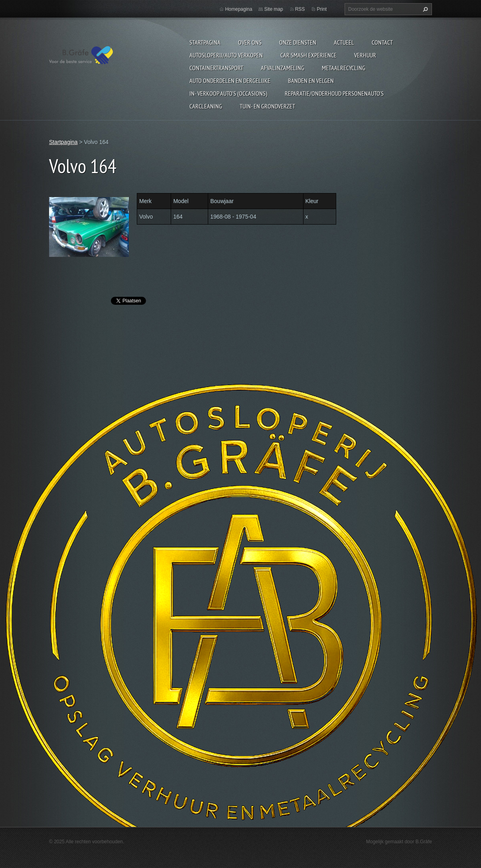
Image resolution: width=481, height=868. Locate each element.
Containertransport (216, 68)
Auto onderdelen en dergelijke (230, 81)
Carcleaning (206, 106)
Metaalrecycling (344, 68)
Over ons (250, 42)
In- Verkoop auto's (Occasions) (228, 93)
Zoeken (424, 9)
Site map (273, 9)
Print (322, 9)
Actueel (344, 42)
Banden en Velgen (311, 81)
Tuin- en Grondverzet (267, 106)
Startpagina (205, 42)
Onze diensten (298, 42)
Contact (382, 42)
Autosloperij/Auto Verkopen (226, 55)
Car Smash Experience (309, 55)
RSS (300, 9)
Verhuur (365, 55)
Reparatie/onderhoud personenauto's (334, 93)
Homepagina (239, 9)
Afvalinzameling (283, 68)
